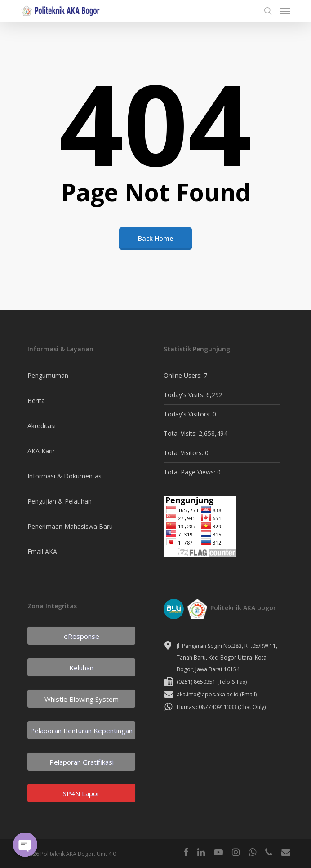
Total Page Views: (190, 472)
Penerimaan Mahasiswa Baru (70, 526)
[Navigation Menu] (285, 11)
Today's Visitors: (188, 414)
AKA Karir (41, 451)
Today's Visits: (185, 395)
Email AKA (42, 551)
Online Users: (184, 375)
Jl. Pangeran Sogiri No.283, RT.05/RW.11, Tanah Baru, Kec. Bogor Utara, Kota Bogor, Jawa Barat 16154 (227, 658)
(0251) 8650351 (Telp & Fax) (212, 682)
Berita (36, 401)
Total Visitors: (184, 453)
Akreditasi (42, 426)
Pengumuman (48, 375)
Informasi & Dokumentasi (65, 476)
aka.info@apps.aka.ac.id (208, 694)
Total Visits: (181, 433)
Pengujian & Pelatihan (60, 501)
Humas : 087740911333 (207, 707)
